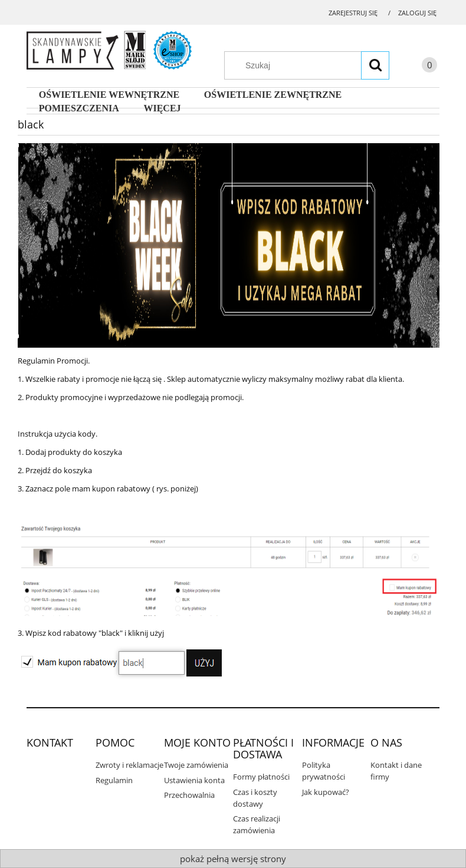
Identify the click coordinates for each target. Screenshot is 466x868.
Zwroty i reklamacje (129, 765)
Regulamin (114, 780)
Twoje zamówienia (196, 765)
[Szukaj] (375, 65)
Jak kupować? (326, 792)
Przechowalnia (189, 795)
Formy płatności (261, 777)
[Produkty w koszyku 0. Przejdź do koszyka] (418, 67)
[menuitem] (109, 95)
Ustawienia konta (194, 780)
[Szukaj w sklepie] (313, 65)
